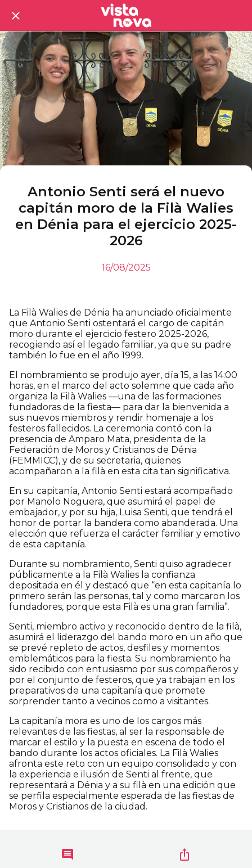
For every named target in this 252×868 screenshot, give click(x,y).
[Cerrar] (16, 16)
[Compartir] (184, 854)
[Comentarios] (67, 854)
